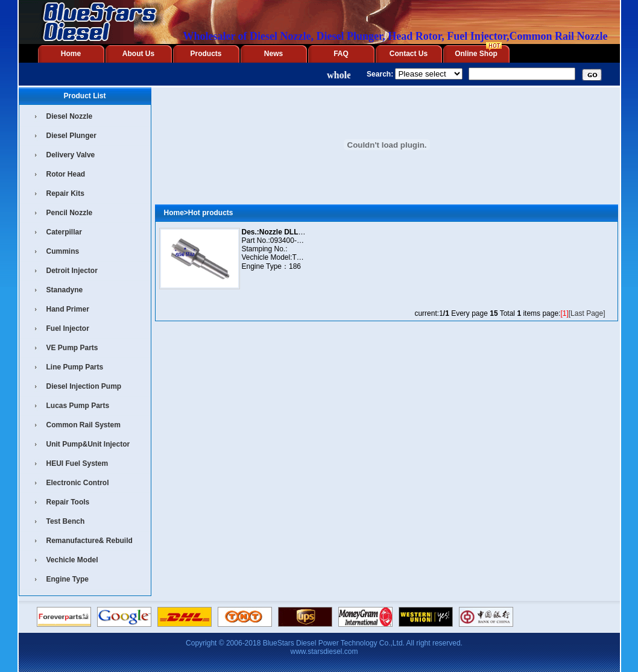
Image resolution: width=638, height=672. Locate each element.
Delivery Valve (71, 155)
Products (206, 54)
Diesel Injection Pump (84, 386)
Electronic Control (78, 483)
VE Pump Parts (72, 348)
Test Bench (66, 521)
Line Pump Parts (75, 367)
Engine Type (68, 579)
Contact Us (409, 54)
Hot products (211, 213)
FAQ (341, 54)
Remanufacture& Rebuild (90, 541)
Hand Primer (68, 309)
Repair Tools (68, 502)
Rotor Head (66, 174)
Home (71, 54)
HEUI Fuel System (77, 463)
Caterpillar (64, 232)
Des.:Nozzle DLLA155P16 (285, 232)
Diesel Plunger (71, 136)
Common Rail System (84, 425)
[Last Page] (587, 313)
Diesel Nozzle (70, 116)
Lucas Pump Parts (78, 406)
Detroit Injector (72, 271)
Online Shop (476, 54)
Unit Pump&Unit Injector (88, 444)
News (273, 54)
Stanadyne (65, 290)
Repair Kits (65, 193)
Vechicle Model (72, 560)
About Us (138, 54)
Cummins (63, 251)
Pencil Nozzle (70, 213)
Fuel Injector (68, 328)
